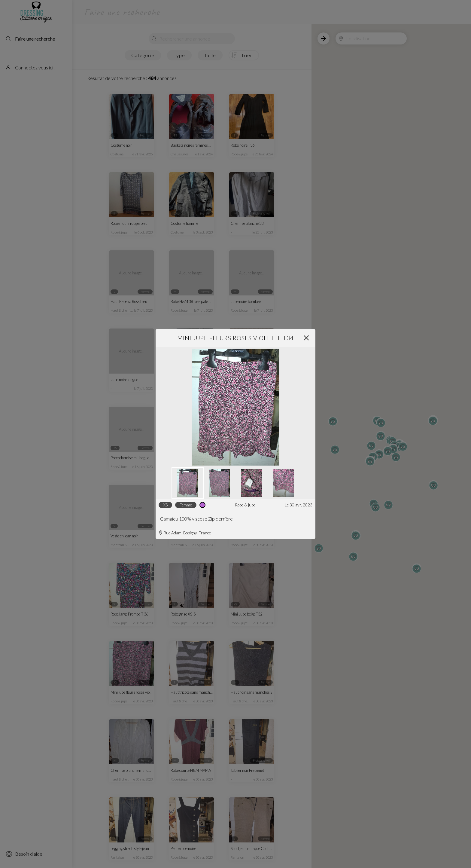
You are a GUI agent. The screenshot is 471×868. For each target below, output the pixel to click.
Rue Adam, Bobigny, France (185, 533)
